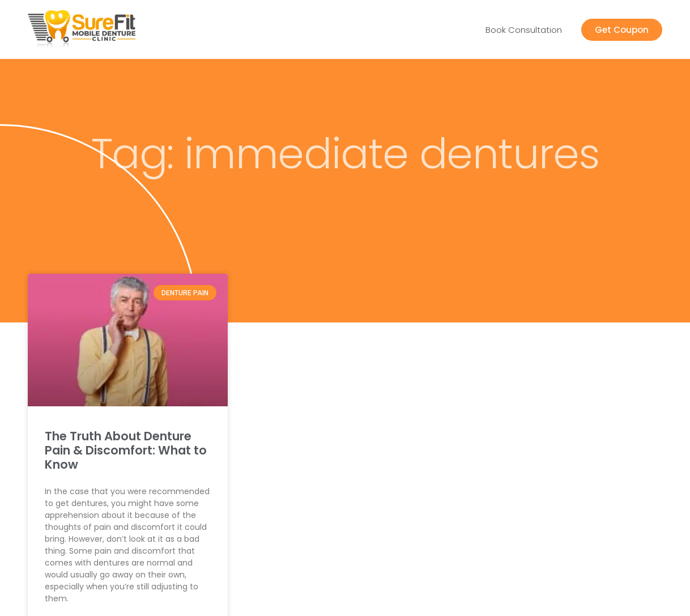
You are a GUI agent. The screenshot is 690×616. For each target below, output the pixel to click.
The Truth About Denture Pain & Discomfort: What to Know (126, 450)
